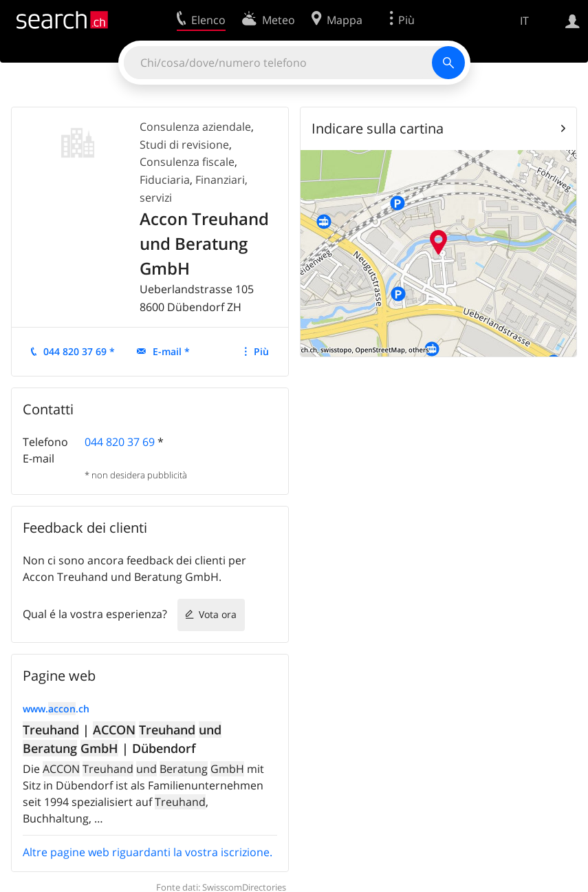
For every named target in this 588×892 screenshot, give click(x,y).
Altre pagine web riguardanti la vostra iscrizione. (148, 852)
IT (524, 21)
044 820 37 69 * (79, 351)
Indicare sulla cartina (378, 128)
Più (261, 351)
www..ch (56, 709)
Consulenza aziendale (195, 127)
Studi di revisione (184, 145)
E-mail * (171, 351)
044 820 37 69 (120, 442)
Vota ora (218, 614)
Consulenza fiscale (187, 162)
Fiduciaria (165, 180)
